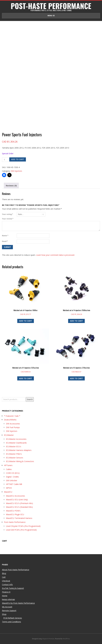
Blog (4, 573)
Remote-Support (9, 610)
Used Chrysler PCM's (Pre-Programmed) (23, 526)
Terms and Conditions (11, 622)
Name (5, 236)
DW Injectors (16, 171)
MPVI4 (9, 488)
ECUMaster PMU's (14, 454)
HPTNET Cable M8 (14, 484)
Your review (8, 219)
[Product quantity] (5, 160)
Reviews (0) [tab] (11, 186)
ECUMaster (9, 435)
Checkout (6, 581)
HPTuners (8, 465)
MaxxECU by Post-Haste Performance (18, 603)
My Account (7, 607)
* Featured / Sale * (12, 416)
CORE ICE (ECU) (13, 473)
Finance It (6, 592)
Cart (4, 577)
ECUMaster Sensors (15, 458)
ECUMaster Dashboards (16, 443)
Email (5, 241)
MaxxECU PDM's (13, 511)
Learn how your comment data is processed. (55, 255)
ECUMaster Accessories (16, 439)
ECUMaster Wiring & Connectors (20, 461)
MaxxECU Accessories (15, 496)
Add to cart (18, 159)
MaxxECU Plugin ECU (15, 514)
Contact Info (7, 584)
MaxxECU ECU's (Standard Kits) (19, 507)
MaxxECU (8, 492)
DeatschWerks (10, 420)
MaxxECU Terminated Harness (19, 518)
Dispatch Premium (48, 639)
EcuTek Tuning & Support (13, 588)
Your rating (8, 214)
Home (5, 596)
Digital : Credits (12, 477)
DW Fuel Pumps (13, 427)
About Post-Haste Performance (16, 570)
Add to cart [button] (26, 321)
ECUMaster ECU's (14, 446)
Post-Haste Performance (15, 522)
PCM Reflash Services (13, 618)
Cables (9, 469)
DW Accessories (13, 424)
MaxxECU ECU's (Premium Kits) (19, 503)
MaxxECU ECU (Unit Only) (17, 500)
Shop (4, 614)
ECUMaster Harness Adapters (19, 450)
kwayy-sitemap (8, 599)
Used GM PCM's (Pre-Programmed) (21, 530)
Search (30, 399)
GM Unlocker (12, 480)
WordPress (66, 639)
